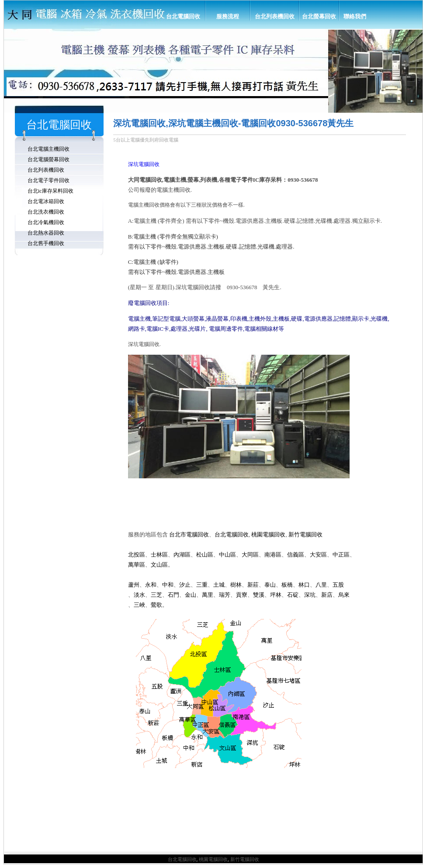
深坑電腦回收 (144, 164)
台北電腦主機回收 (49, 149)
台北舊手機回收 (46, 243)
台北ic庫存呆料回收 (50, 191)
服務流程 (228, 16)
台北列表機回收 (275, 16)
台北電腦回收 (183, 16)
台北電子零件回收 (49, 180)
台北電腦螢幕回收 (49, 159)
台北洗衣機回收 (46, 212)
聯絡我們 (355, 16)
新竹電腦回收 (245, 859)
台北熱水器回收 (46, 233)
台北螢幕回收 (319, 16)
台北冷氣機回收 (46, 222)
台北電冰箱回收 (46, 201)
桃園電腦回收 (213, 859)
